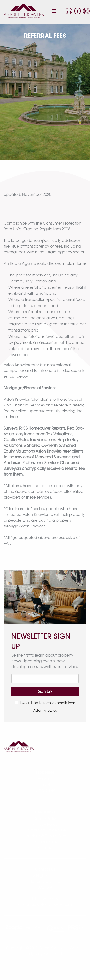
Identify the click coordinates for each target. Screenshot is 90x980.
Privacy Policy (45, 825)
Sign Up (45, 692)
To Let (45, 785)
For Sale (45, 779)
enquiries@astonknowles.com (45, 905)
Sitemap (45, 848)
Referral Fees (45, 842)
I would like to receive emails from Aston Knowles (45, 707)
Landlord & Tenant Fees (45, 836)
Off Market (45, 791)
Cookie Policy (45, 819)
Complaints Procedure (45, 831)
